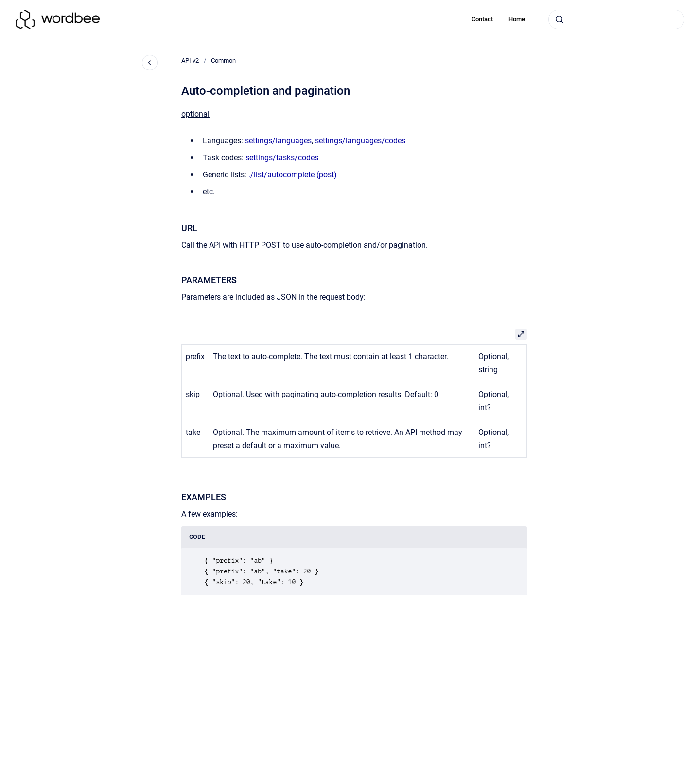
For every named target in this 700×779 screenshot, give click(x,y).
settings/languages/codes (360, 141)
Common (223, 61)
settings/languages (278, 141)
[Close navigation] (150, 63)
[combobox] (616, 19)
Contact (482, 19)
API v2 (190, 61)
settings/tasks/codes (282, 158)
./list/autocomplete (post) (293, 175)
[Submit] (560, 19)
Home (517, 19)
